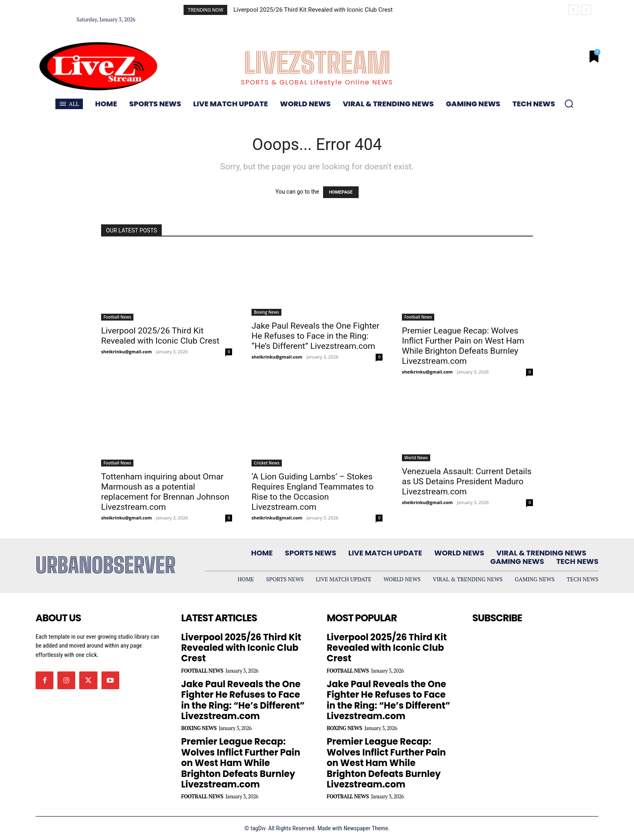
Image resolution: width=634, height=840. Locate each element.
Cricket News (267, 463)
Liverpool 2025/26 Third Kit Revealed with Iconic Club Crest (313, 10)
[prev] (573, 10)
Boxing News (266, 312)
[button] (569, 103)
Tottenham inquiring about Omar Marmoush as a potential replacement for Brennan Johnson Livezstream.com (165, 492)
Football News (117, 317)
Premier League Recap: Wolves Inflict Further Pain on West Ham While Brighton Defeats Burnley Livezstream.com (463, 346)
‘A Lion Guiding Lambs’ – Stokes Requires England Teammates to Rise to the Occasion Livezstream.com (313, 492)
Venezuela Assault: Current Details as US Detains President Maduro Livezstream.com (467, 481)
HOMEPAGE (341, 192)
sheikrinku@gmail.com (127, 351)
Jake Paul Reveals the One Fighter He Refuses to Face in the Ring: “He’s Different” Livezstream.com (315, 336)
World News (416, 458)
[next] (586, 10)
